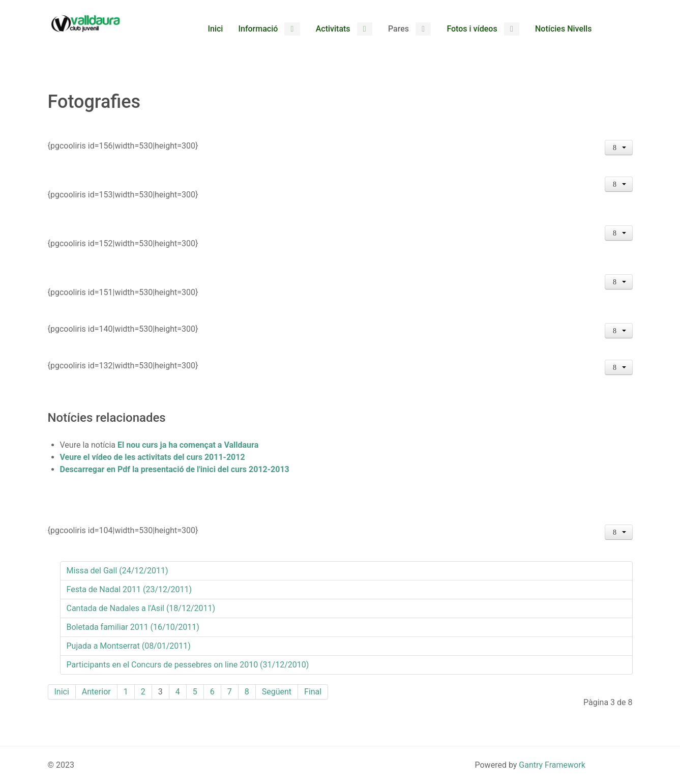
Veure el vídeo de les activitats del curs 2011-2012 (153, 457)
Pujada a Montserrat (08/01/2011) (129, 646)
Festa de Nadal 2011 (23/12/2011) (129, 589)
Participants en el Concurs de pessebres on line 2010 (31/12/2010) (188, 665)
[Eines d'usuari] (619, 148)
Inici (62, 692)
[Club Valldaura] (86, 23)
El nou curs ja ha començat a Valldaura (188, 445)
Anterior (96, 692)
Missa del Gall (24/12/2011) (117, 571)
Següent (277, 692)
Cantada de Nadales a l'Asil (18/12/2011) (141, 608)
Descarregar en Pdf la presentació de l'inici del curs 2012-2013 (175, 469)
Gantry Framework (552, 765)
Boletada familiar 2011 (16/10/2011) (133, 627)
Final (313, 692)
